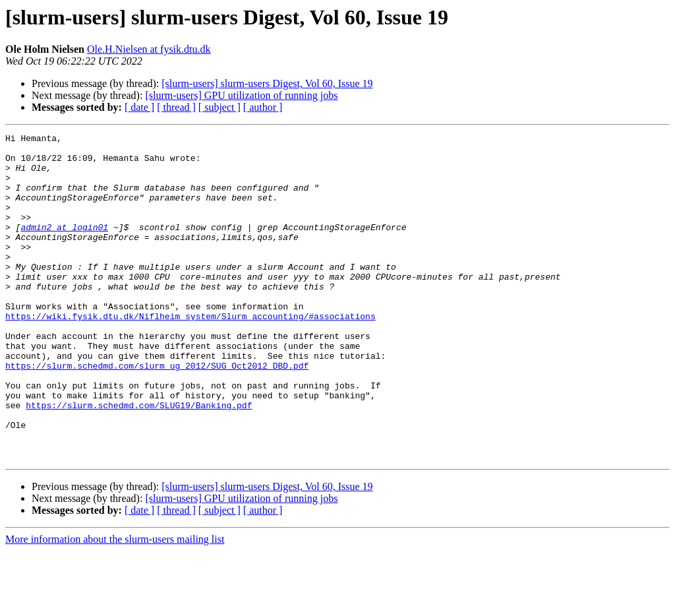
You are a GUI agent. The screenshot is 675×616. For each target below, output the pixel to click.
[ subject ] (220, 107)
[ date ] (139, 107)
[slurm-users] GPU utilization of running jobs (241, 95)
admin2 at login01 (64, 247)
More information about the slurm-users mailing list (115, 604)
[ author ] (263, 107)
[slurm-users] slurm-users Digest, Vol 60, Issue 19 (267, 83)
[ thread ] (176, 107)
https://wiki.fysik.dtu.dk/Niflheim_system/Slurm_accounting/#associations (191, 354)
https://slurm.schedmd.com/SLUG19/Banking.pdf (139, 460)
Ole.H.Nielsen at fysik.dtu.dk (149, 49)
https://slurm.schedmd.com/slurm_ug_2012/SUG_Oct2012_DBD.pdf (157, 413)
